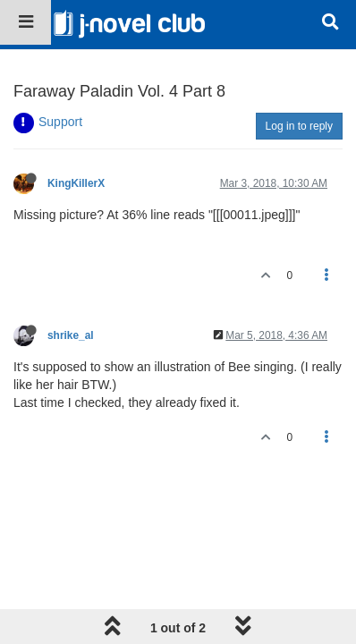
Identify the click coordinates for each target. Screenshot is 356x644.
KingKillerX (76, 183)
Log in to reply (299, 126)
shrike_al (71, 335)
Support (60, 122)
